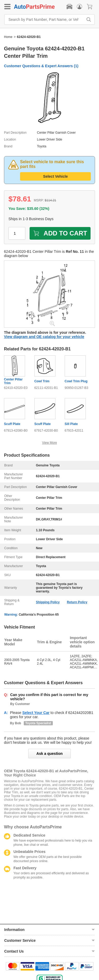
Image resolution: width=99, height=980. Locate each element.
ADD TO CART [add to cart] (60, 233)
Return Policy (77, 602)
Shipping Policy (48, 602)
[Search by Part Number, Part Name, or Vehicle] (45, 20)
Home (8, 37)
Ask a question (50, 754)
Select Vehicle (55, 176)
